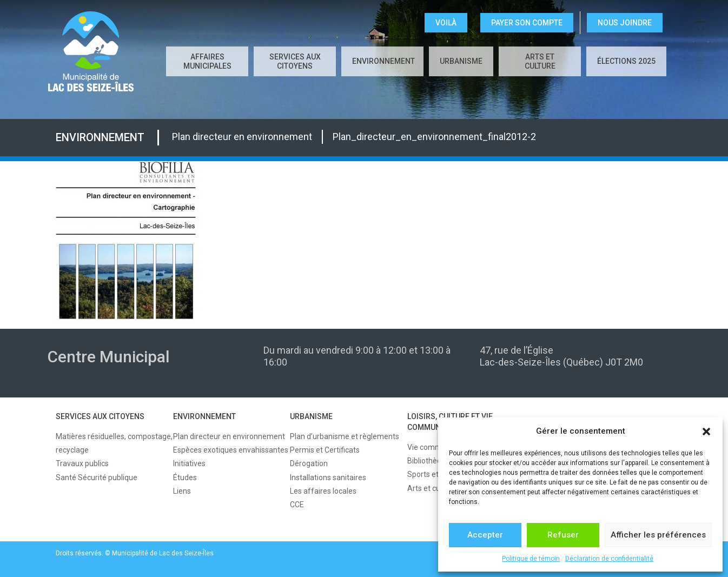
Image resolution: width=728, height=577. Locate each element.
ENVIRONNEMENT (383, 61)
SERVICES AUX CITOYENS (295, 61)
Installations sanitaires (328, 477)
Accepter (485, 535)
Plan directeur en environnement (242, 137)
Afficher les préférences (658, 535)
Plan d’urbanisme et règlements (345, 436)
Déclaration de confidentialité (609, 559)
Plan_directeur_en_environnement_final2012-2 (434, 137)
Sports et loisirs (434, 474)
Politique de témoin (531, 559)
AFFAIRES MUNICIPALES (207, 61)
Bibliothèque (429, 461)
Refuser (563, 535)
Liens (182, 491)
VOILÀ (446, 23)
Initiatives (189, 463)
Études (185, 477)
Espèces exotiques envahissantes (231, 450)
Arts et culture (540, 61)
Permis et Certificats (325, 450)
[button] (706, 432)
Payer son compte (527, 23)
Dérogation (309, 463)
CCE (297, 505)
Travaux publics (82, 463)
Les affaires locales (323, 491)
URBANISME (461, 61)
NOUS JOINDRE (625, 23)
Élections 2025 (626, 61)
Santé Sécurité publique (97, 477)
